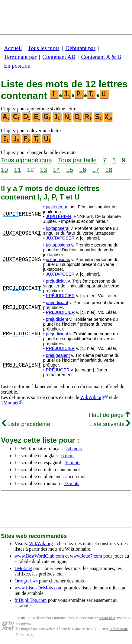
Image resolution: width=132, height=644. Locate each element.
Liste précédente (26, 424)
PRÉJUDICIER (60, 296)
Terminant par (20, 57)
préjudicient (57, 319)
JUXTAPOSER (60, 238)
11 (17, 170)
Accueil (13, 48)
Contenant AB (59, 57)
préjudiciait (56, 281)
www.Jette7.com (86, 556)
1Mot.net (10, 403)
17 (96, 170)
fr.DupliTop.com (31, 600)
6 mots (68, 456)
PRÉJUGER (58, 370)
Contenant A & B (101, 57)
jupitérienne (57, 207)
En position (17, 66)
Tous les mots (44, 48)
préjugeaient (58, 355)
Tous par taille (77, 160)
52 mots (73, 463)
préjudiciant (57, 303)
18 (109, 170)
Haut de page (109, 415)
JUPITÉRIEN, (59, 216)
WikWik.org (92, 397)
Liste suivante (110, 424)
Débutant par (80, 48)
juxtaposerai (58, 228)
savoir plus (107, 618)
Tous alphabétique (26, 160)
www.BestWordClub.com (39, 556)
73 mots (71, 483)
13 (43, 170)
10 (4, 170)
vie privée (23, 623)
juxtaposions (58, 245)
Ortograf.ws (26, 581)
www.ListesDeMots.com (39, 588)
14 (57, 170)
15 (70, 170)
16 (83, 170)
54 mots (74, 449)
